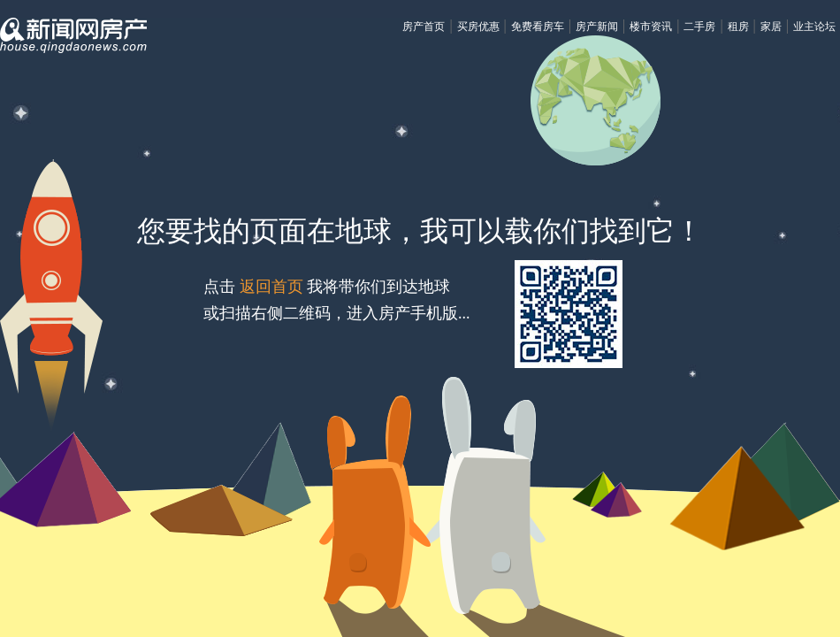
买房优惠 (478, 27)
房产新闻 (597, 27)
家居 (771, 27)
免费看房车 (538, 27)
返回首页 (271, 287)
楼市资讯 (651, 27)
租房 (738, 27)
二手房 (699, 27)
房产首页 (424, 27)
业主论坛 (814, 27)
